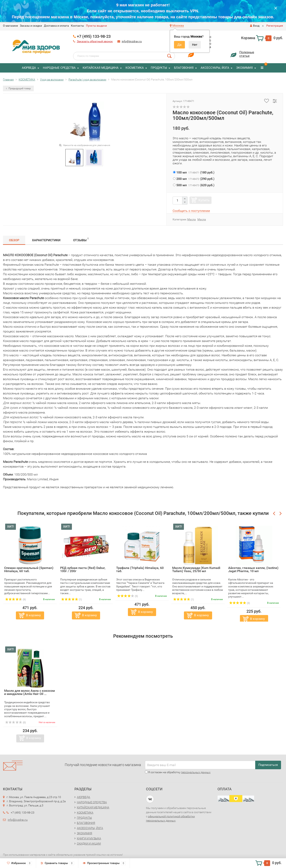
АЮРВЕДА (29, 68)
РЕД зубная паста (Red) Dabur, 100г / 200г (83, 569)
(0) (15, 723)
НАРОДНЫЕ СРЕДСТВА (59, 68)
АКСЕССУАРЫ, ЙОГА (215, 68)
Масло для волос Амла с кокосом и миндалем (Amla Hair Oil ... (29, 692)
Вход (255, 26)
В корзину (33, 615)
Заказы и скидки (31, 26)
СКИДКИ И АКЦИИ (89, 844)
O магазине (10, 26)
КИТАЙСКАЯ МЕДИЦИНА (101, 68)
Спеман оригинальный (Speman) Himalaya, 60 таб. (29, 569)
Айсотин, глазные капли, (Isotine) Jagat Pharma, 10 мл (253, 569)
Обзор (14, 240)
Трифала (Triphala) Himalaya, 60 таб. (140, 569)
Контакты (77, 26)
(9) (15, 600)
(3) (240, 603)
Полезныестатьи (247, 54)
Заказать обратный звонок (95, 41)
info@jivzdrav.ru (132, 41)
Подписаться (268, 765)
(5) (128, 596)
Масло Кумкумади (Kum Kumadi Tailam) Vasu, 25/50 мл (196, 569)
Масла (192, 219)
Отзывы (81, 240)
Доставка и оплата (56, 26)
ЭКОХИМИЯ (244, 68)
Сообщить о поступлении (191, 211)
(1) (71, 600)
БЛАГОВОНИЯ (184, 68)
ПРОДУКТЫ (159, 68)
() (194, 172)
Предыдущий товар (18, 88)
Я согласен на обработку (178, 772)
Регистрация (275, 26)
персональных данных (196, 772)
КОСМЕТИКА (135, 68)
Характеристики (46, 240)
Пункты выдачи (96, 26)
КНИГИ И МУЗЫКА (89, 838)
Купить (204, 200)
